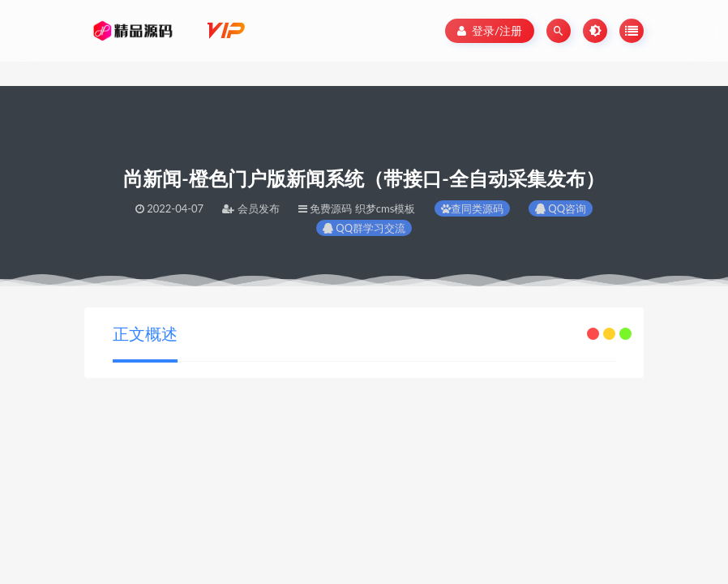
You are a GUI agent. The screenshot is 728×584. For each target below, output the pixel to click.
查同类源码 (472, 208)
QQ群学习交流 (364, 228)
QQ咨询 (561, 208)
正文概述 (145, 333)
